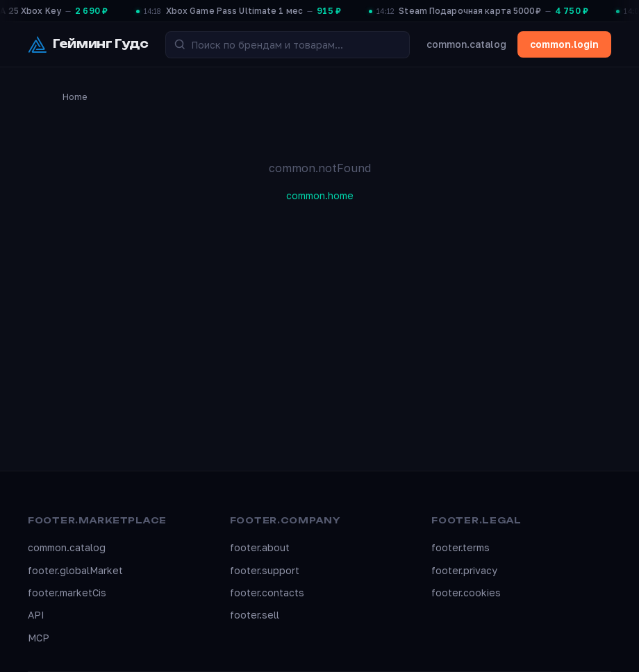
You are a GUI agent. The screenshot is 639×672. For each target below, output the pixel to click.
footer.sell (255, 615)
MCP (39, 638)
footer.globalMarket (75, 570)
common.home (320, 195)
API (36, 615)
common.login (564, 44)
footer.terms (460, 547)
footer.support (265, 570)
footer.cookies (466, 593)
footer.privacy (464, 570)
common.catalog (466, 44)
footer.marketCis (67, 593)
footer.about (260, 547)
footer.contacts (267, 593)
